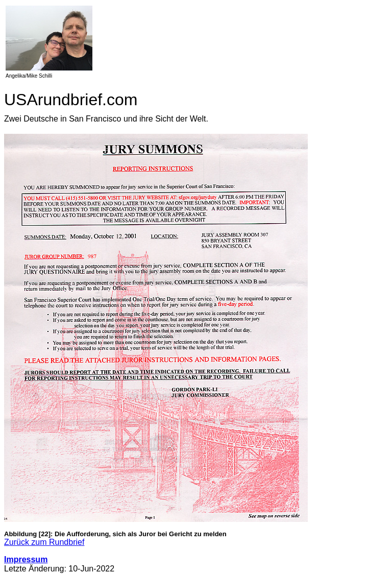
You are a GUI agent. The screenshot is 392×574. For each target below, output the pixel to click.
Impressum (26, 559)
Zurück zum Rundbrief (44, 542)
